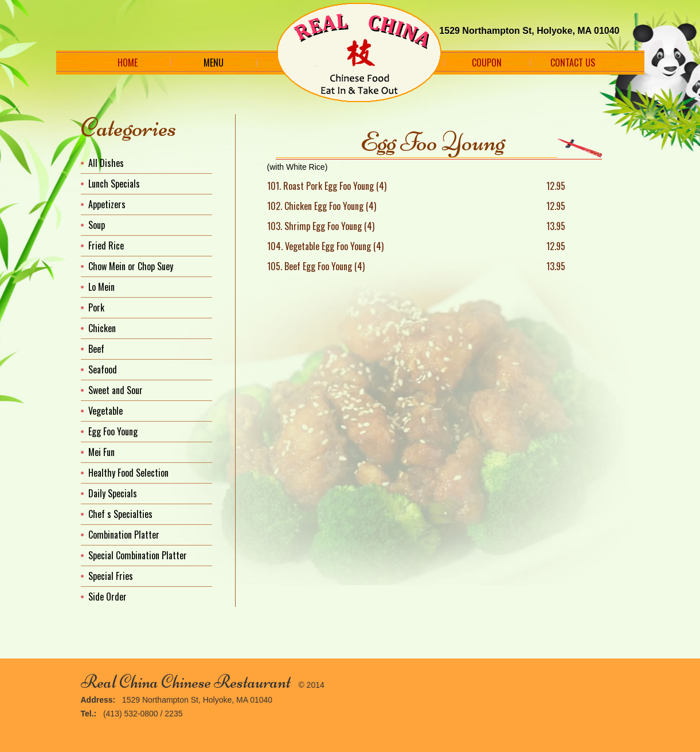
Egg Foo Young (113, 431)
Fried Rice (106, 246)
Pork (96, 307)
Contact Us (573, 63)
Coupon (487, 63)
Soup (97, 225)
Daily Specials (113, 493)
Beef (96, 349)
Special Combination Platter (138, 555)
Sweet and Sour (116, 390)
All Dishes (106, 163)
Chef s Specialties (120, 514)
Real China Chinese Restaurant (186, 682)
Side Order (107, 597)
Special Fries (111, 576)
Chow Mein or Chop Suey (131, 266)
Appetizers (107, 204)
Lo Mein (101, 287)
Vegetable (105, 411)
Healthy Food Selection (128, 473)
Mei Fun (101, 452)
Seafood (103, 369)
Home (128, 63)
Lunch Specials (114, 184)
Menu (214, 63)
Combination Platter (124, 535)
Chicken (102, 328)
